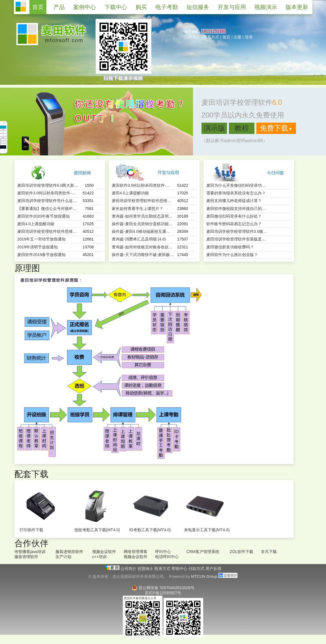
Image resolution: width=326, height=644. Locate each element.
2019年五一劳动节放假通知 (41, 239)
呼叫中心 (163, 552)
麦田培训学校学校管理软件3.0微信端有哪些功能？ (251, 231)
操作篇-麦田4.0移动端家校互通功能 (143, 231)
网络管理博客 (136, 552)
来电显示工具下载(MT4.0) (207, 530)
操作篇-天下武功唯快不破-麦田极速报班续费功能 (155, 255)
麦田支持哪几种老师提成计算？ (234, 201)
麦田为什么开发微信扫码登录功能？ (238, 185)
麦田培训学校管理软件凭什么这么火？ (51, 201)
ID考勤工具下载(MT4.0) (150, 530)
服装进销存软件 (69, 552)
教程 (242, 128)
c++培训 (99, 557)
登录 (249, 37)
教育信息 (247, 627)
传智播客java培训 (30, 552)
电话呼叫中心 (167, 557)
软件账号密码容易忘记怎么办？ (234, 224)
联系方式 (211, 37)
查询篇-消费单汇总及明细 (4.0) (139, 239)
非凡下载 (269, 552)
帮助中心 (180, 569)
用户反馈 (213, 569)
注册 (237, 37)
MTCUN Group (204, 576)
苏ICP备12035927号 (163, 593)
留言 (226, 37)
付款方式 (197, 569)
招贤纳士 (146, 569)
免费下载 (276, 128)
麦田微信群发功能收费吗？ (230, 247)
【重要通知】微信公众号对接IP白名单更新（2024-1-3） (67, 209)
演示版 (214, 128)
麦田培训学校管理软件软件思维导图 (49, 231)
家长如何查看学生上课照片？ (138, 209)
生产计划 (63, 557)
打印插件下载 (31, 530)
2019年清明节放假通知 (37, 247)
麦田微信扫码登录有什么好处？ (234, 216)
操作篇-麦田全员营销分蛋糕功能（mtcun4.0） (152, 224)
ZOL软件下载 (242, 552)
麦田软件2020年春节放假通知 (43, 216)
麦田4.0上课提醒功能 (36, 224)
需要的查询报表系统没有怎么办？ (236, 193)
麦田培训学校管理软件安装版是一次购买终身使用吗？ (254, 239)
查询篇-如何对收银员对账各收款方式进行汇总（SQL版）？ (164, 247)
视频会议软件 (104, 552)
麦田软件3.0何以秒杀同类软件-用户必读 (52, 193)
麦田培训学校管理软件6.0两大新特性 (50, 185)
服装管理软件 (26, 557)
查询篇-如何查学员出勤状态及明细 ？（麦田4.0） (155, 216)
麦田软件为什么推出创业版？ (232, 255)
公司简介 (192, 37)
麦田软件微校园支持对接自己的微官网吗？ (244, 209)
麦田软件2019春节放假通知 (41, 255)
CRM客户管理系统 (203, 552)
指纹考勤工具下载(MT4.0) (97, 530)
